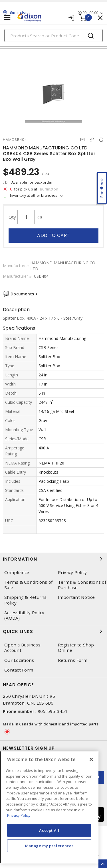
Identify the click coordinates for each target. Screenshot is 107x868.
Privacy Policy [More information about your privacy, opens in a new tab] (19, 815)
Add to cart (53, 235)
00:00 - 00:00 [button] (88, 13)
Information (53, 559)
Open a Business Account (22, 648)
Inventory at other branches (34, 195)
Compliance (17, 572)
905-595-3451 (53, 711)
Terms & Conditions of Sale (28, 585)
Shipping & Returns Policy (26, 600)
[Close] (91, 759)
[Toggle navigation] (7, 18)
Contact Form (19, 670)
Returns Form (73, 660)
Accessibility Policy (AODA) (24, 615)
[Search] (53, 36)
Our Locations (19, 660)
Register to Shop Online (76, 648)
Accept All (49, 830)
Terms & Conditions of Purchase (82, 585)
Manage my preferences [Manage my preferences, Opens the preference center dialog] (49, 846)
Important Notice (76, 597)
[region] (49, 807)
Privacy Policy (72, 572)
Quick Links (53, 631)
